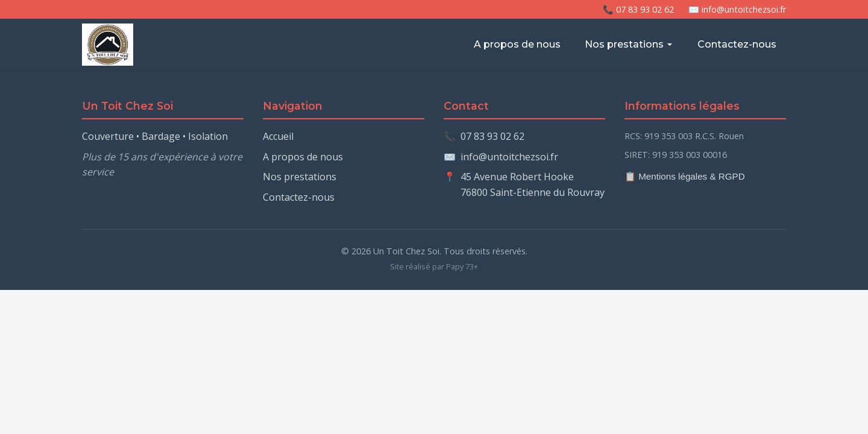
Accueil (278, 136)
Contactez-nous (737, 44)
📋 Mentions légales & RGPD (685, 176)
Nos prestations (629, 44)
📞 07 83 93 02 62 (638, 9)
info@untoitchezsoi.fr (509, 157)
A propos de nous (517, 44)
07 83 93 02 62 (492, 136)
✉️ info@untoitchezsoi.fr (737, 9)
